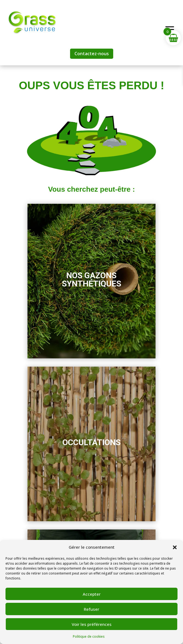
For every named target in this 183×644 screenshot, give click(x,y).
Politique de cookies (89, 636)
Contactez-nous (92, 54)
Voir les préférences (92, 624)
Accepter (92, 594)
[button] (175, 547)
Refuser (92, 609)
